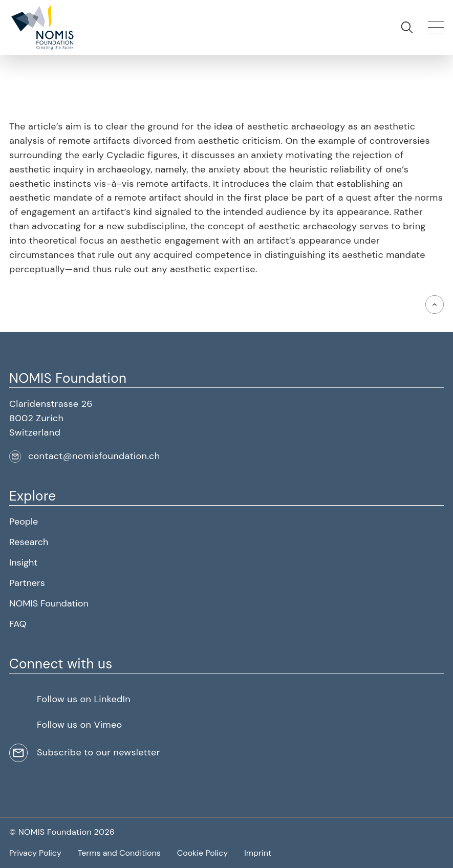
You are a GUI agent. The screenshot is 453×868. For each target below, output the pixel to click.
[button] (41, 27)
